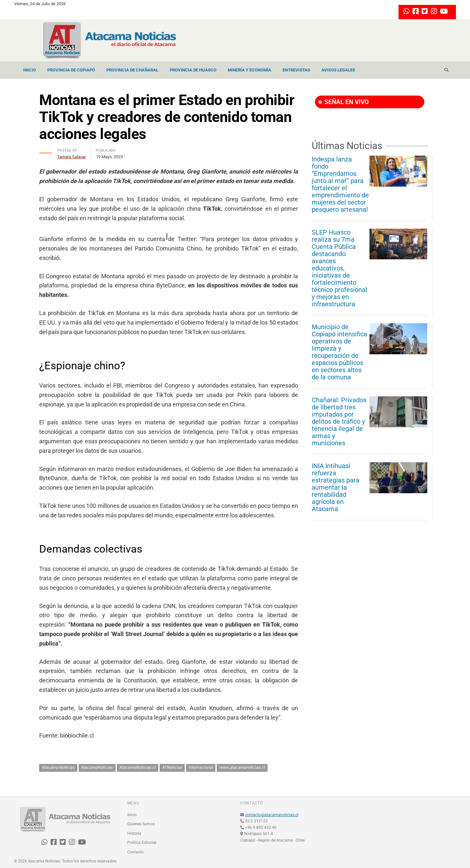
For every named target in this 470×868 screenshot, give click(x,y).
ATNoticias (172, 767)
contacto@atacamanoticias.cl (272, 815)
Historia (134, 833)
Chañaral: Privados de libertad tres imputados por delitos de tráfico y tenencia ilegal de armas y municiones (339, 421)
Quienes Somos (141, 824)
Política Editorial (142, 843)
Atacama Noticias (58, 767)
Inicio (30, 70)
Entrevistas (296, 70)
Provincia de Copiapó (71, 70)
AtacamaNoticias (97, 767)
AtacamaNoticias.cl (138, 767)
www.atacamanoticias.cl (242, 767)
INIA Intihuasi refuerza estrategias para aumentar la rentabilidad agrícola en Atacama (336, 487)
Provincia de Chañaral (132, 70)
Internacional (201, 767)
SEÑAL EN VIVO (344, 102)
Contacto (135, 852)
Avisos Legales (338, 70)
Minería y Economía (250, 70)
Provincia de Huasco (193, 70)
